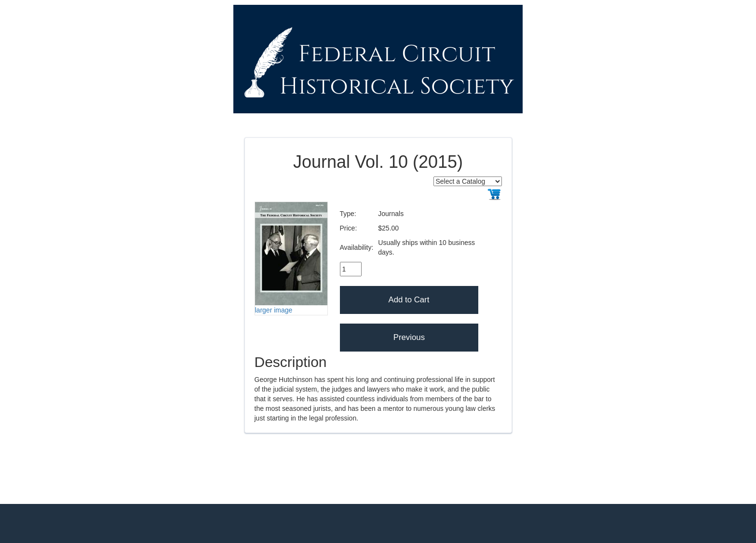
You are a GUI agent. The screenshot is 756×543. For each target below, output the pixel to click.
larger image (274, 310)
